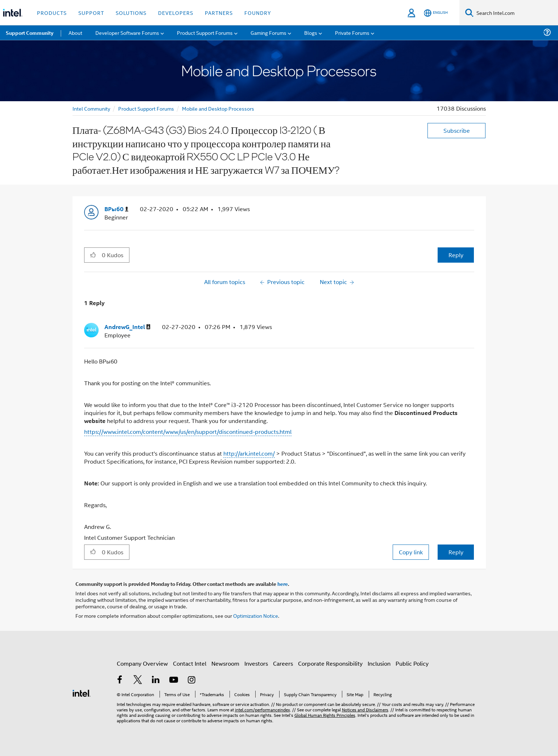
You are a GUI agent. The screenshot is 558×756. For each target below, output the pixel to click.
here (283, 584)
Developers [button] (176, 13)
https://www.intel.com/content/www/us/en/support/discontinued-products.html (188, 432)
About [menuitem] (75, 32)
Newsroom (225, 663)
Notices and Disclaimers (365, 709)
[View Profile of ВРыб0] (116, 209)
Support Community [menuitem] (30, 33)
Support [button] (91, 13)
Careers (283, 663)
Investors (256, 663)
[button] (93, 255)
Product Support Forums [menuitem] (205, 32)
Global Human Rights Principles (325, 715)
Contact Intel (190, 663)
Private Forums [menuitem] (352, 32)
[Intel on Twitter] (138, 680)
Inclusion (379, 663)
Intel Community (91, 108)
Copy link (411, 552)
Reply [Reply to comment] (456, 552)
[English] (436, 13)
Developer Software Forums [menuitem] (127, 32)
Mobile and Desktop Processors (218, 108)
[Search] (469, 13)
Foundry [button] (258, 13)
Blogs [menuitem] (311, 32)
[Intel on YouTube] (174, 680)
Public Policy (412, 663)
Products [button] (52, 13)
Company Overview (142, 663)
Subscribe (457, 130)
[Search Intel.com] (516, 13)
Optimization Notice (256, 615)
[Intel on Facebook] (120, 680)
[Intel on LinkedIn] (156, 680)
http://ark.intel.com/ (249, 453)
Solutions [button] (131, 13)
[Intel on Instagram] (192, 680)
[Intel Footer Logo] (82, 692)
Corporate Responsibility (330, 663)
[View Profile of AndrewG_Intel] (127, 327)
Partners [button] (219, 13)
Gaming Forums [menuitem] (268, 32)
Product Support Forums (146, 108)
